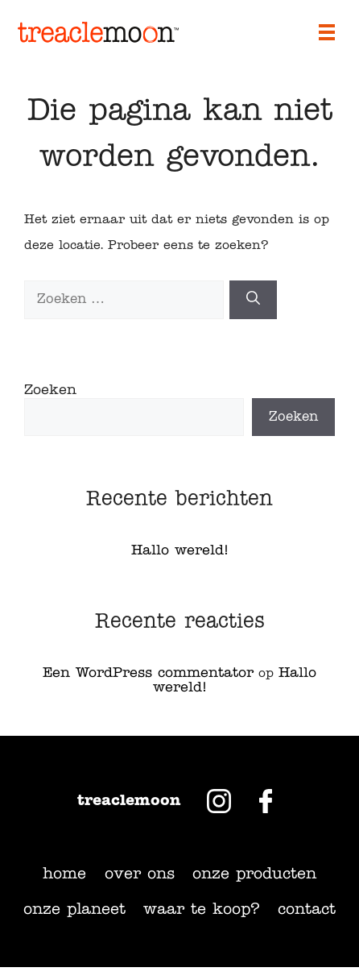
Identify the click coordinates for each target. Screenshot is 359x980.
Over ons (140, 874)
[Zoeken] (253, 300)
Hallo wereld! (180, 551)
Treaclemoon (129, 801)
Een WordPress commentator (148, 673)
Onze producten (254, 874)
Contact (307, 910)
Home (64, 874)
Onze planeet (74, 910)
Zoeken (50, 390)
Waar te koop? (202, 910)
